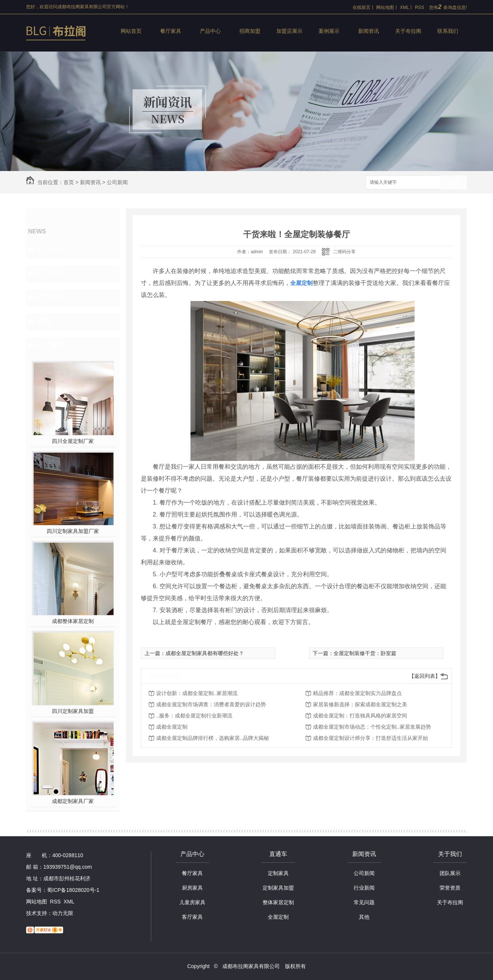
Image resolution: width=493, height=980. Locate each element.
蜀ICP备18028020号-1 (73, 890)
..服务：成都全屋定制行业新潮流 (194, 716)
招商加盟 (250, 31)
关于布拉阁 (408, 31)
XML (405, 7)
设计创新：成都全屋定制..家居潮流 (197, 693)
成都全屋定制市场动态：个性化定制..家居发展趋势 (372, 727)
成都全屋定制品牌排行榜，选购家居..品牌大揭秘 (213, 738)
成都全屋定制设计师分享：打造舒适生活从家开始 (370, 738)
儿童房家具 (192, 902)
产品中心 (210, 31)
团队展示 (450, 873)
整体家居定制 (278, 902)
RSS (420, 7)
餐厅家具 (171, 31)
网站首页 (131, 31)
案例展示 (329, 31)
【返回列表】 (425, 676)
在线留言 (362, 7)
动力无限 (63, 913)
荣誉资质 (450, 888)
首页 (69, 182)
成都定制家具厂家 (73, 801)
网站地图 (385, 7)
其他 (44, 322)
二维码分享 (344, 252)
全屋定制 (278, 917)
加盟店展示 (289, 31)
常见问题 (51, 298)
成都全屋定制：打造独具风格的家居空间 (360, 716)
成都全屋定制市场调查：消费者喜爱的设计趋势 (211, 704)
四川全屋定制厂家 (73, 441)
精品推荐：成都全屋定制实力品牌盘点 (357, 693)
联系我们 (448, 31)
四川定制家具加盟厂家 (73, 531)
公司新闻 (117, 182)
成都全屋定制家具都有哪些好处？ (205, 653)
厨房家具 (192, 888)
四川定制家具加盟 (73, 711)
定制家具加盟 (278, 888)
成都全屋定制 (172, 727)
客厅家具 (192, 917)
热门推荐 (51, 345)
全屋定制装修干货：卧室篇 (365, 653)
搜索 (454, 183)
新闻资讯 (369, 31)
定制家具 (278, 873)
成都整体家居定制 (73, 621)
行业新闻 (51, 274)
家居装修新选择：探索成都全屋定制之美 (360, 704)
